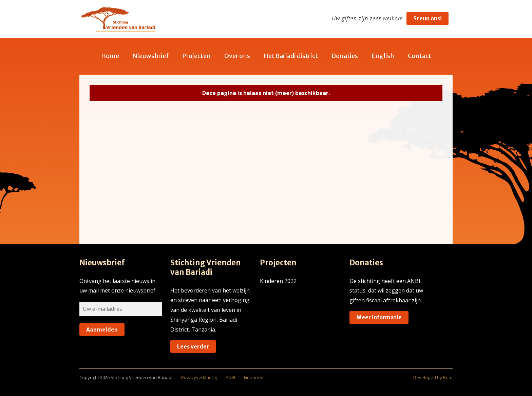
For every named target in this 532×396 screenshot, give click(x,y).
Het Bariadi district (291, 56)
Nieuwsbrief (151, 56)
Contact (420, 56)
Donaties (345, 56)
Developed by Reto (433, 377)
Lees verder (193, 346)
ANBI (230, 377)
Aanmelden (102, 329)
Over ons (237, 56)
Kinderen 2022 (278, 281)
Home (110, 56)
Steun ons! (427, 18)
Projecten (196, 56)
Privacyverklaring (199, 377)
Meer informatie (379, 317)
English (383, 56)
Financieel (254, 377)
